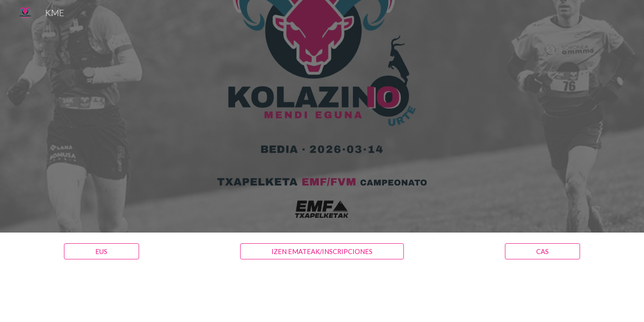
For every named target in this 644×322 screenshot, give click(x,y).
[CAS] (542, 251)
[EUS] (102, 251)
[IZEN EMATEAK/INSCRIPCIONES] (322, 251)
